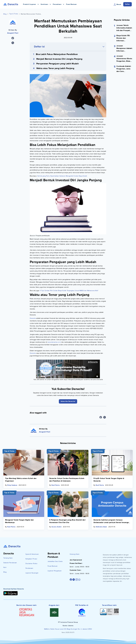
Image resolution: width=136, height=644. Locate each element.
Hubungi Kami (74, 554)
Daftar (127, 4)
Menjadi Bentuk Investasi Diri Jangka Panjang (59, 59)
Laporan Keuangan (32, 573)
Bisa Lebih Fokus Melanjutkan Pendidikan (57, 54)
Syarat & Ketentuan (32, 554)
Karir (5, 567)
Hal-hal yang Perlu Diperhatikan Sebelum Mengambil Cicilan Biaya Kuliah (62, 176)
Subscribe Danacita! (68, 401)
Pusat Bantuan (71, 4)
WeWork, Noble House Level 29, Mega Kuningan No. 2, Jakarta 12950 (68, 629)
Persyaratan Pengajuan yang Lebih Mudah (58, 64)
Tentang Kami (8, 558)
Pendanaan (29, 568)
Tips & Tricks (14, 14)
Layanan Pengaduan (55, 571)
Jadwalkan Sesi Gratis (55, 561)
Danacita (33, 318)
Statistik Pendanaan (10, 563)
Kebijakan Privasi (31, 559)
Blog (5, 14)
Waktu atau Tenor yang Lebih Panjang (55, 68)
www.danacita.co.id (54, 342)
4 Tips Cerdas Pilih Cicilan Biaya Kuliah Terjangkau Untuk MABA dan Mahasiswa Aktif (69, 291)
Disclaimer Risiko (31, 564)
